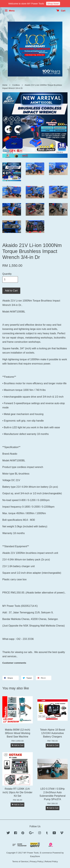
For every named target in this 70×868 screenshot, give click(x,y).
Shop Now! (53, 4)
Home (5, 85)
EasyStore (35, 856)
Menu (10, 11)
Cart (61, 11)
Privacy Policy (36, 861)
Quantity (7, 274)
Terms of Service (20, 861)
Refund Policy (51, 861)
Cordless (16, 85)
